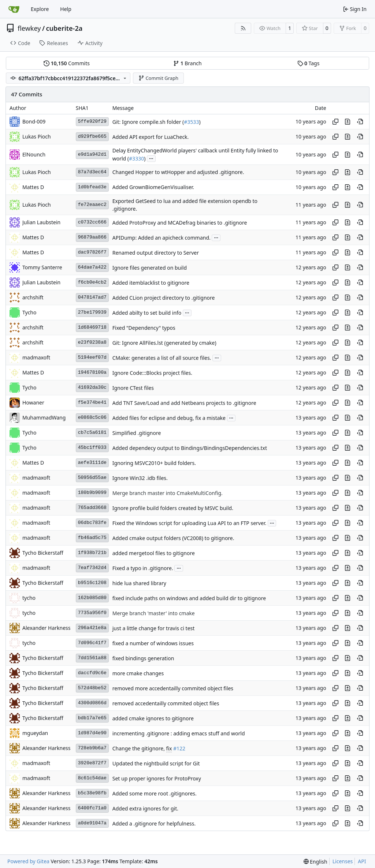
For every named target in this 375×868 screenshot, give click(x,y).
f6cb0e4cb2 (92, 282)
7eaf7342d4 (92, 568)
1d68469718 (92, 327)
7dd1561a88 (92, 658)
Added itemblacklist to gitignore (151, 283)
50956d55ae (92, 478)
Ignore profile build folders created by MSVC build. (173, 508)
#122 (179, 748)
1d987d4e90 (92, 733)
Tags (309, 63)
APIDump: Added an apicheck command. (161, 238)
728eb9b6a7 (92, 748)
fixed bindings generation (143, 658)
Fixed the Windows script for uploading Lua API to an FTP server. (189, 523)
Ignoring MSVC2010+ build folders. (154, 463)
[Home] (14, 9)
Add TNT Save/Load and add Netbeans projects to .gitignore (184, 403)
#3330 (136, 158)
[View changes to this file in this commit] (348, 122)
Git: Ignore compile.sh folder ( (148, 122)
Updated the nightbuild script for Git (156, 763)
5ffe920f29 (92, 121)
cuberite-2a (64, 28)
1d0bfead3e (92, 187)
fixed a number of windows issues (153, 643)
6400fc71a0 (92, 808)
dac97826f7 (92, 252)
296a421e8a (92, 628)
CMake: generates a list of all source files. (162, 358)
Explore (40, 9)
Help (66, 9)
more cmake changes (138, 673)
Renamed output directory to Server (156, 253)
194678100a (92, 372)
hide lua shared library (139, 583)
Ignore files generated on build (150, 268)
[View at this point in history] (360, 122)
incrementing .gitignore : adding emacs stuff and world (179, 733)
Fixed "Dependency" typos (144, 328)
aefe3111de (92, 463)
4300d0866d (92, 703)
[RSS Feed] (243, 28)
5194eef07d (92, 357)
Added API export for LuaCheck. (151, 137)
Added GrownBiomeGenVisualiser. (153, 187)
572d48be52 (92, 688)
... (151, 158)
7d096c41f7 (92, 643)
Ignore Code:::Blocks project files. (152, 373)
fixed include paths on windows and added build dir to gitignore (189, 598)
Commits (67, 63)
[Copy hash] (335, 122)
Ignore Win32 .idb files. (140, 478)
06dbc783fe (92, 523)
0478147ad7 (92, 297)
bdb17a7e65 (92, 718)
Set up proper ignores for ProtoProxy (157, 778)
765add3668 (92, 508)
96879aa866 (92, 237)
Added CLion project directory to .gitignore (164, 298)
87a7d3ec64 (92, 172)
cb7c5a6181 (92, 433)
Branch (187, 63)
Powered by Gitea (28, 861)
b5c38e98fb (92, 793)
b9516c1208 (92, 583)
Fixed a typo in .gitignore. (143, 568)
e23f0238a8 (92, 342)
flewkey (29, 28)
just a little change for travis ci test (154, 628)
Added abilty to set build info (147, 313)
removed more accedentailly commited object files (173, 688)
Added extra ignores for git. (145, 808)
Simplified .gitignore (137, 433)
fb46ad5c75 (92, 538)
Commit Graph (158, 78)
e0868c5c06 (92, 418)
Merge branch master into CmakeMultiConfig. (168, 493)
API (362, 861)
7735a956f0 (92, 613)
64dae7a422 (92, 267)
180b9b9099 (92, 493)
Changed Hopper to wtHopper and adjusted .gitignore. (178, 172)
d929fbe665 (92, 136)
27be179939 (92, 312)
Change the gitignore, (139, 748)
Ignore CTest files (133, 388)
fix (169, 748)
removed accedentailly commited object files (166, 703)
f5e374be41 (92, 402)
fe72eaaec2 (92, 205)
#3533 (191, 122)
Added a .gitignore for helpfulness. (154, 823)
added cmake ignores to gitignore (153, 718)
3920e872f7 (92, 763)
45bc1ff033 (92, 448)
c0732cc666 (92, 222)
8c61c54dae (92, 778)
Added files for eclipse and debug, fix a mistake (169, 418)
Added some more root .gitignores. (155, 793)
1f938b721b (92, 553)
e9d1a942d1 (92, 154)
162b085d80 (92, 598)
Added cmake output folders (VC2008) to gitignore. (173, 538)
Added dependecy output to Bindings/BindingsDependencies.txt (190, 448)
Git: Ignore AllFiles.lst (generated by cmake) (164, 343)
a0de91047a (92, 823)
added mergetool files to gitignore (154, 553)
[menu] (315, 862)
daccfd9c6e (92, 673)
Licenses (343, 861)
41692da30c (92, 387)
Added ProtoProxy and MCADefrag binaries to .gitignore (180, 223)
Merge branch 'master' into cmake (154, 613)
